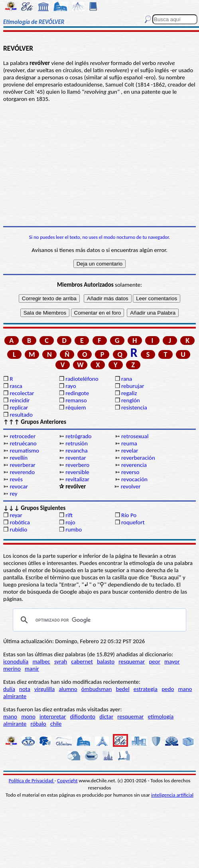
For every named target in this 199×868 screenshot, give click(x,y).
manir (32, 669)
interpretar (53, 716)
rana (127, 379)
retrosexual (135, 436)
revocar (19, 486)
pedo (168, 689)
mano (185, 689)
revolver (131, 486)
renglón (131, 400)
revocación (134, 479)
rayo (71, 386)
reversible (77, 472)
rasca (16, 386)
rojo (70, 522)
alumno (68, 689)
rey (13, 494)
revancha (76, 451)
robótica (20, 522)
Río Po (129, 515)
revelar (130, 451)
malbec (41, 661)
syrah (61, 661)
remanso (76, 400)
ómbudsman (97, 689)
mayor (172, 661)
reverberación (138, 458)
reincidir (20, 400)
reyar (16, 515)
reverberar (22, 465)
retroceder (23, 436)
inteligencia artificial (172, 795)
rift (69, 515)
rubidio (18, 529)
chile (56, 724)
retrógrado (78, 436)
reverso (130, 472)
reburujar (133, 386)
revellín (19, 458)
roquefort (133, 522)
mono (28, 716)
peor (154, 661)
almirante (15, 696)
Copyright (67, 780)
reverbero (77, 465)
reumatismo (24, 451)
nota (25, 689)
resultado (21, 415)
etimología (161, 716)
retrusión (77, 443)
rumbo (74, 529)
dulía (9, 689)
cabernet (82, 661)
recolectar (22, 393)
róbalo (38, 724)
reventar (76, 458)
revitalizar (77, 479)
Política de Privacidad (32, 780)
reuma (129, 443)
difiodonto (83, 716)
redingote (77, 393)
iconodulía (16, 661)
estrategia (146, 689)
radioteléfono (82, 379)
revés (16, 479)
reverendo (22, 472)
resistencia (134, 407)
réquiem (76, 407)
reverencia (134, 465)
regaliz (129, 393)
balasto (106, 661)
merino (12, 669)
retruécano (23, 443)
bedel (123, 689)
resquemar (132, 661)
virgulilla (44, 689)
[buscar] (98, 620)
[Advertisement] (99, 164)
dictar (106, 716)
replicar (19, 407)
